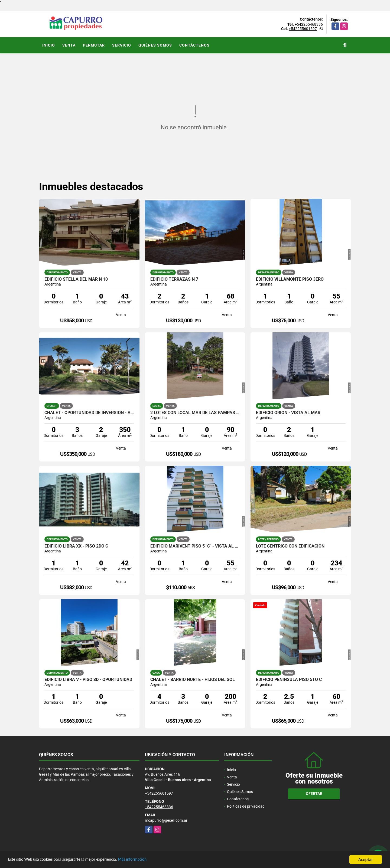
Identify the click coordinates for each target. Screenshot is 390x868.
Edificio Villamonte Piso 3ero (290, 279)
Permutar (94, 45)
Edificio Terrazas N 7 (174, 279)
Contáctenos (194, 45)
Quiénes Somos (155, 45)
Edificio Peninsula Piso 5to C (289, 680)
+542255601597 (303, 29)
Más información (144, 860)
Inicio (49, 45)
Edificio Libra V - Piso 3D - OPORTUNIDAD (88, 680)
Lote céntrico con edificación (290, 546)
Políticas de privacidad (246, 806)
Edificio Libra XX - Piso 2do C (76, 546)
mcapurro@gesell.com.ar (166, 820)
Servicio (122, 45)
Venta (69, 45)
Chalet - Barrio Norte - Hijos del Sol (193, 680)
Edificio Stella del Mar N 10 (76, 279)
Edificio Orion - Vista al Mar (288, 413)
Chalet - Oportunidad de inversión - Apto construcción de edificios (89, 413)
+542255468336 (309, 24)
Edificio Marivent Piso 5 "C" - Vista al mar (195, 546)
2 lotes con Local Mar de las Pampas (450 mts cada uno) (195, 413)
